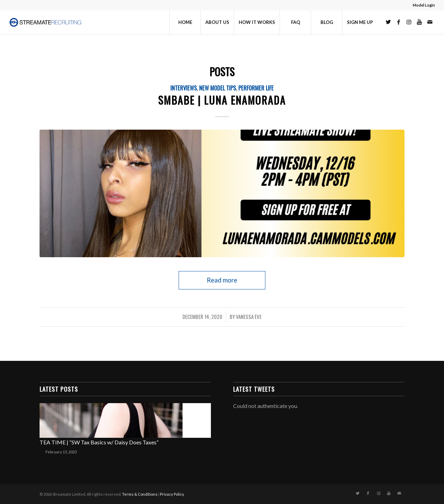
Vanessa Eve (249, 316)
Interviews (183, 88)
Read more (222, 280)
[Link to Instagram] (409, 22)
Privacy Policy (172, 494)
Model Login (424, 5)
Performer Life (256, 88)
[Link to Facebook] (399, 22)
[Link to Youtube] (419, 22)
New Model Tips (217, 88)
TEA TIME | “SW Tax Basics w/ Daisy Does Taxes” (99, 442)
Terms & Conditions (140, 494)
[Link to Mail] (430, 22)
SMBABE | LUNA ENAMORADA (222, 100)
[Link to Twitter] (388, 22)
